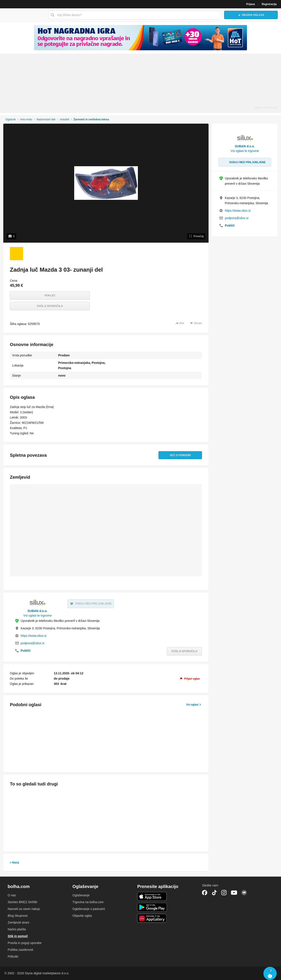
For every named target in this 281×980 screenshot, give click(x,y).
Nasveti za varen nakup (24, 909)
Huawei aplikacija (152, 918)
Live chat (270, 973)
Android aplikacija (152, 907)
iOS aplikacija (152, 896)
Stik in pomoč (18, 936)
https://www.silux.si (33, 636)
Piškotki (13, 957)
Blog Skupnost (18, 916)
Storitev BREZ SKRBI (23, 902)
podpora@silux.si (32, 643)
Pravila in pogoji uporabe (25, 943)
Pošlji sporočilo (50, 306)
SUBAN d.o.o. (37, 611)
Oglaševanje (81, 895)
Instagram (224, 893)
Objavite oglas (82, 916)
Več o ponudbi (180, 455)
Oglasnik (11, 119)
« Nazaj (14, 863)
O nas (12, 895)
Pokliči (50, 296)
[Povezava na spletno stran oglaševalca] (140, 38)
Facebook (205, 893)
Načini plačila (17, 929)
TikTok (214, 893)
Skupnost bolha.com (244, 893)
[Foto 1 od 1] (16, 254)
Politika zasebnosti (20, 950)
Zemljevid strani (18, 922)
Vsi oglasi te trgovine (37, 615)
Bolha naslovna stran (23, 15)
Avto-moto (26, 119)
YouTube (234, 893)
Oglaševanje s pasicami (89, 909)
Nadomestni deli (46, 119)
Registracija (269, 4)
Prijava (251, 4)
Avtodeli (64, 119)
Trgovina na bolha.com (88, 902)
